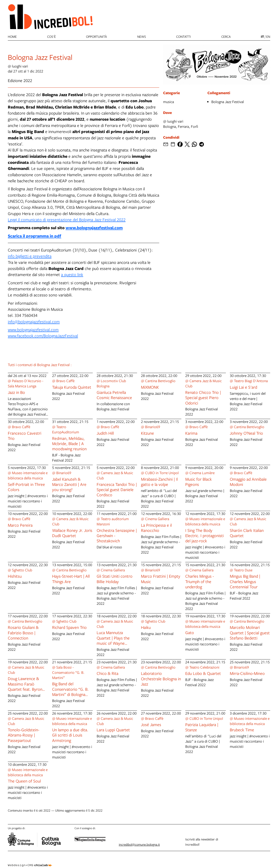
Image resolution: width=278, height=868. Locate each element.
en (268, 36)
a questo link (72, 274)
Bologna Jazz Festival (228, 102)
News (142, 36)
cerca (226, 36)
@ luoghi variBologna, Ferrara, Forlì (181, 124)
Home (12, 36)
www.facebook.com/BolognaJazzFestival (43, 336)
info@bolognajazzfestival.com (34, 321)
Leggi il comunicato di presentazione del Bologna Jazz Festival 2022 (67, 219)
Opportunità (96, 36)
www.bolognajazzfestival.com (94, 228)
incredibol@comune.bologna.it (139, 844)
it (262, 37)
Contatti (184, 36)
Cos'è (51, 36)
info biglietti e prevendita (30, 256)
